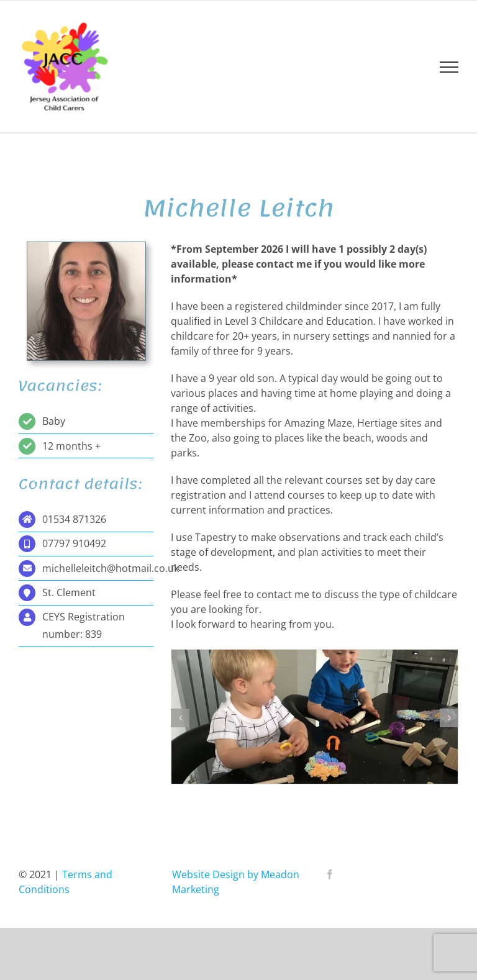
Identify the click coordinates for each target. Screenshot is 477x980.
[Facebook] (330, 874)
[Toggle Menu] (449, 67)
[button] (180, 718)
